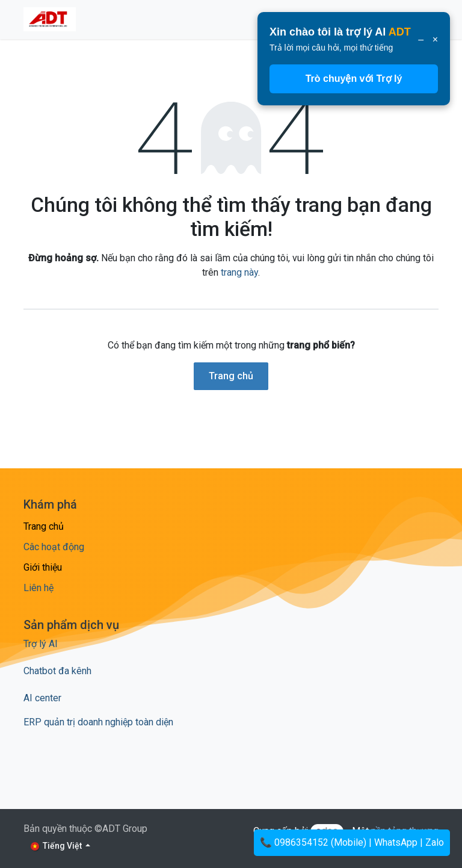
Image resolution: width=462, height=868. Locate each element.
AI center (42, 698)
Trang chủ (231, 376)
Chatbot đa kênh (57, 671)
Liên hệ (38, 588)
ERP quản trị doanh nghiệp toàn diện (98, 722)
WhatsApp (396, 842)
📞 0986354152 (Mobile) (313, 842)
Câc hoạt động (54, 547)
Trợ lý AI (41, 644)
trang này (239, 272)
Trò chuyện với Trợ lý (354, 79)
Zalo (435, 842)
